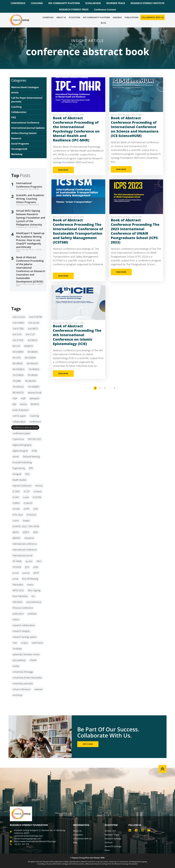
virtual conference (21, 689)
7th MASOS (18, 387)
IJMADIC (17, 538)
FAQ (14, 117)
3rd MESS (32, 340)
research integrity (21, 631)
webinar (38, 689)
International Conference (25, 123)
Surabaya (17, 649)
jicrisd (16, 573)
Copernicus (18, 439)
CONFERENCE (18, 3)
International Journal (22, 555)
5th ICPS (17, 358)
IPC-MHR (17, 561)
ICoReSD (28, 503)
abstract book (35, 393)
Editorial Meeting (31, 457)
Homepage (48, 17)
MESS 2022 (18, 590)
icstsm (16, 521)
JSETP (36, 573)
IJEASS (16, 532)
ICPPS (27, 509)
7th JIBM (17, 381)
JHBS (36, 567)
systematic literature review (26, 654)
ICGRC (16, 497)
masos (30, 585)
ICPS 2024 (18, 515)
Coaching (16, 107)
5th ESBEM (18, 352)
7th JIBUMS (30, 381)
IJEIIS (36, 532)
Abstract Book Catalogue (25, 87)
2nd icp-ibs (34, 323)
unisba (16, 666)
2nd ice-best (19, 317)
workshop (17, 695)
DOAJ (34, 451)
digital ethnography (22, 445)
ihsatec (26, 521)
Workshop (17, 154)
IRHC (39, 561)
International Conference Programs (29, 185)
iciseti (26, 497)
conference (35, 422)
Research (16, 138)
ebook (16, 457)
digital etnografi (20, 451)
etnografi (17, 474)
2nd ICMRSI (18, 323)
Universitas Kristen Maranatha (27, 678)
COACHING (37, 3)
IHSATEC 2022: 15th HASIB (26, 526)
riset (15, 643)
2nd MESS (33, 329)
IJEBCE (26, 532)
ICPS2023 (31, 515)
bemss (24, 404)
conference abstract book (25, 427)
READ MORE (63, 170)
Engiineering (19, 468)
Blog (103, 23)
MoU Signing (34, 590)
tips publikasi (19, 660)
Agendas (117, 17)
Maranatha (18, 585)
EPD (31, 468)
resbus (16, 619)
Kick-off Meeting (30, 579)
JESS (27, 567)
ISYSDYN (17, 567)
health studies (19, 480)
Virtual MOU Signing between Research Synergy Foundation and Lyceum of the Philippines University (31, 218)
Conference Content (105, 10)
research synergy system (25, 637)
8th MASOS (18, 393)
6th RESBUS (19, 369)
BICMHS (35, 404)
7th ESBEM (18, 375)
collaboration (19, 422)
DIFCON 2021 (35, 439)
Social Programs (20, 144)
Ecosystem (75, 17)
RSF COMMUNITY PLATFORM (64, 3)
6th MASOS (32, 363)
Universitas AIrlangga (23, 672)
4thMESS (29, 346)
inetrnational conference (25, 544)
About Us (61, 17)
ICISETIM (37, 497)
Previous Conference (23, 608)
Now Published (20, 596)
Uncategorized (19, 149)
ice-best (38, 491)
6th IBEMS (18, 363)
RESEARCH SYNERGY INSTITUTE (148, 3)
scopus (24, 643)
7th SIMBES (34, 387)
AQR (23, 398)
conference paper (21, 433)
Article (15, 93)
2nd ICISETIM (35, 317)
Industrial (29, 538)
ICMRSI (16, 503)
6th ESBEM (30, 358)
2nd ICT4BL (18, 329)
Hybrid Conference (22, 486)
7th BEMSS (34, 369)
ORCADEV (18, 602)
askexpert (34, 398)
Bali (14, 404)
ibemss (39, 486)
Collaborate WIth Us (152, 17)
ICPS (36, 509)
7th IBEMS (33, 375)
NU (33, 596)
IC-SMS (16, 491)
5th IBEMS (33, 352)
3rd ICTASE (18, 340)
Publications (132, 17)
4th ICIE (16, 346)
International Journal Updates (28, 128)
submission (37, 643)
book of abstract (21, 410)
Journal (26, 573)
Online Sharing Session (24, 133)
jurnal (15, 579)
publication (18, 614)
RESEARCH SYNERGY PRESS (74, 10)
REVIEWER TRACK (116, 3)
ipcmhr (29, 561)
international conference (25, 550)
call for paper (19, 416)
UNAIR (33, 660)
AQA (15, 398)
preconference (34, 602)
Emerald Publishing (22, 462)
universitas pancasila (23, 683)
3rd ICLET (30, 334)
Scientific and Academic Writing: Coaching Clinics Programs (30, 199)
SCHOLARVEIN (93, 3)
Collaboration (19, 112)
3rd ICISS (17, 334)
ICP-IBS (16, 509)
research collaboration (24, 625)
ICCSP (27, 491)
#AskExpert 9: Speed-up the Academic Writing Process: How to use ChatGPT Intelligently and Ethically (30, 240)
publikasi (32, 614)
